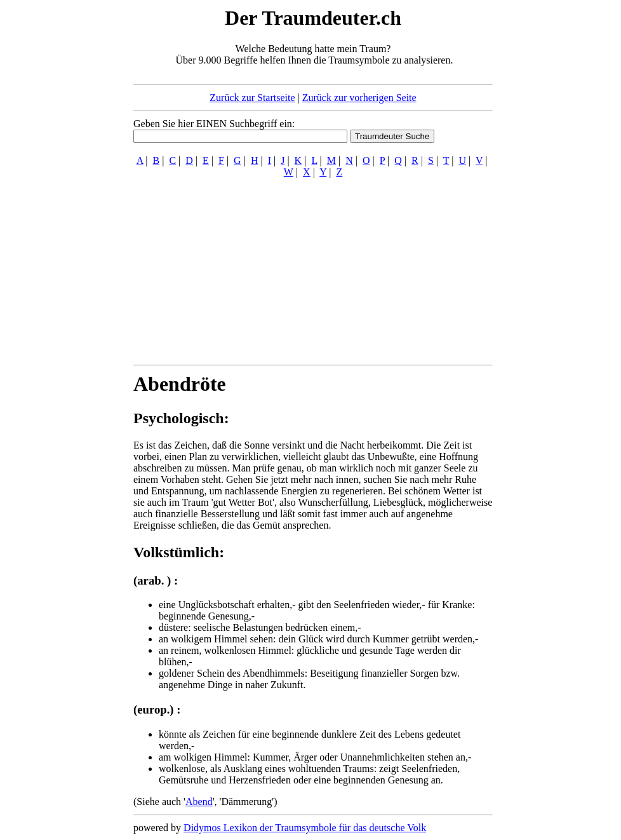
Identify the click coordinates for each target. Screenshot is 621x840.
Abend (199, 802)
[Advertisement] (56, 196)
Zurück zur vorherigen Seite (359, 98)
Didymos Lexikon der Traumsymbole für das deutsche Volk (305, 828)
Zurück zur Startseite (252, 98)
